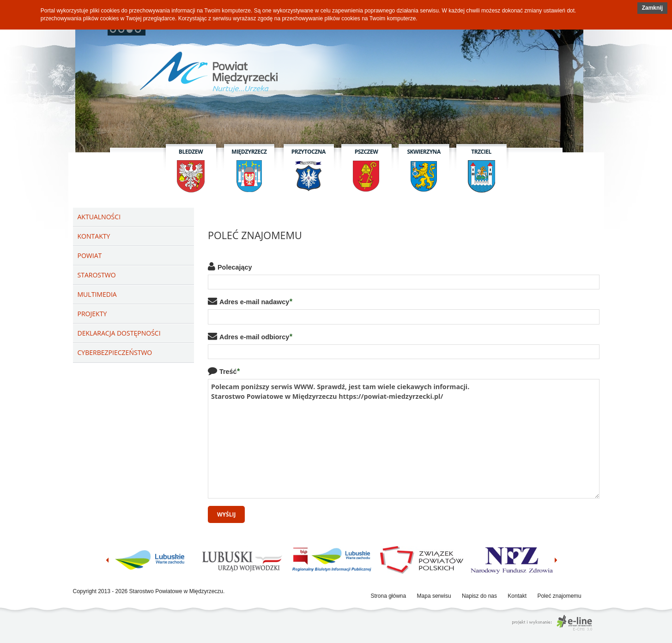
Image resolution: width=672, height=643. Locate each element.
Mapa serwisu (434, 596)
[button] (652, 8)
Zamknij (652, 8)
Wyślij (226, 514)
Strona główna (389, 596)
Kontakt (517, 596)
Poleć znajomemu (559, 596)
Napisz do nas (479, 596)
